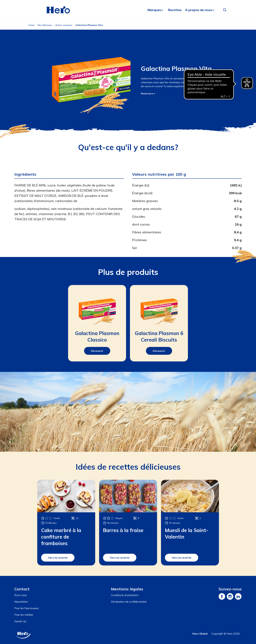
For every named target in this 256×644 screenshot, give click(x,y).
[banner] (128, 10)
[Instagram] (230, 596)
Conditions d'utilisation (125, 595)
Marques (154, 10)
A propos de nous (199, 10)
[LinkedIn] (238, 596)
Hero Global (200, 634)
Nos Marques (45, 25)
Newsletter (21, 602)
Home (32, 25)
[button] (225, 10)
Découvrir (97, 351)
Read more (148, 94)
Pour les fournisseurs (27, 608)
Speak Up (20, 621)
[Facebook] (222, 596)
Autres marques (64, 25)
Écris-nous (21, 595)
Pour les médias (24, 615)
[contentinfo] (128, 610)
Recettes (175, 10)
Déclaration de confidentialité (129, 602)
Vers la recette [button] (58, 558)
